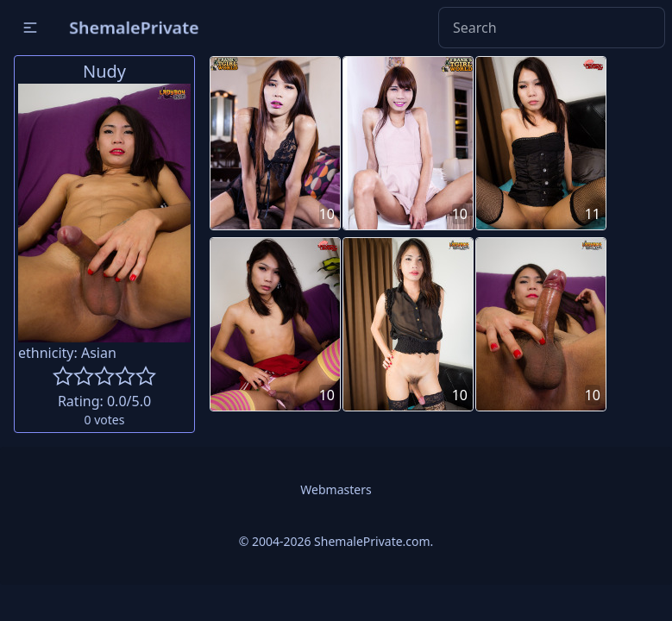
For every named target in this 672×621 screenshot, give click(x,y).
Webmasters (336, 489)
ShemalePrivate (134, 27)
